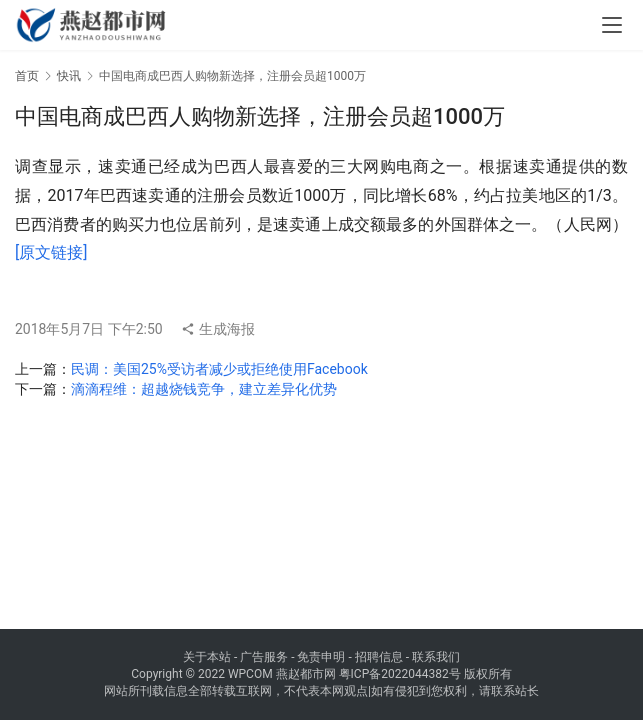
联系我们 (436, 657)
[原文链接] (51, 252)
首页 (27, 76)
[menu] (612, 25)
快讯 (69, 76)
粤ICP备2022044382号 (400, 674)
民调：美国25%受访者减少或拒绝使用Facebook (219, 369)
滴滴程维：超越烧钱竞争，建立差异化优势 (204, 389)
